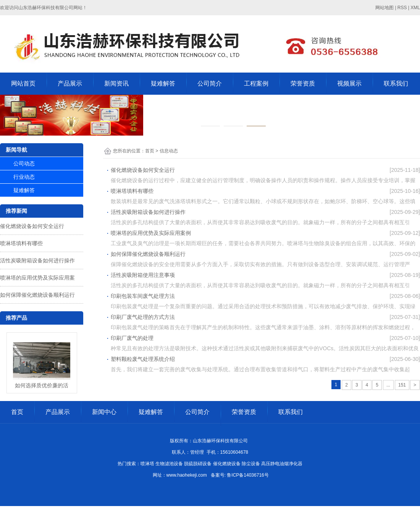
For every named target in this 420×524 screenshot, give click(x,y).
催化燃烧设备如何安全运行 (32, 226)
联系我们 (396, 83)
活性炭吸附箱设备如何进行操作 (37, 260)
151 (402, 385)
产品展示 (70, 83)
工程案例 (256, 83)
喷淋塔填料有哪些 (21, 243)
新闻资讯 (116, 83)
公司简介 (210, 83)
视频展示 (349, 83)
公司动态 (24, 163)
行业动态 (24, 177)
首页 (150, 151)
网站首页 (23, 83)
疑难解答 (163, 83)
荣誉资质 (303, 83)
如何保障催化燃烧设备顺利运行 (37, 295)
